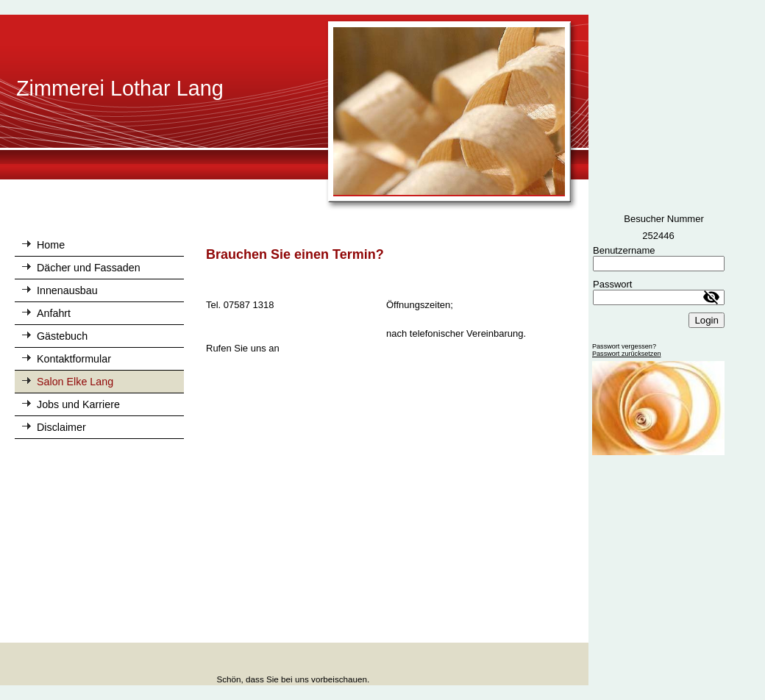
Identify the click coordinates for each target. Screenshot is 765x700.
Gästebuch (62, 336)
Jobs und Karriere (78, 404)
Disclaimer (61, 427)
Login (707, 320)
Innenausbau (67, 290)
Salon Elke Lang (75, 382)
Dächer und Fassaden (89, 268)
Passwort (612, 284)
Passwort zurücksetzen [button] (627, 354)
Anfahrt (54, 313)
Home (51, 245)
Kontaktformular (74, 359)
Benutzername (624, 250)
